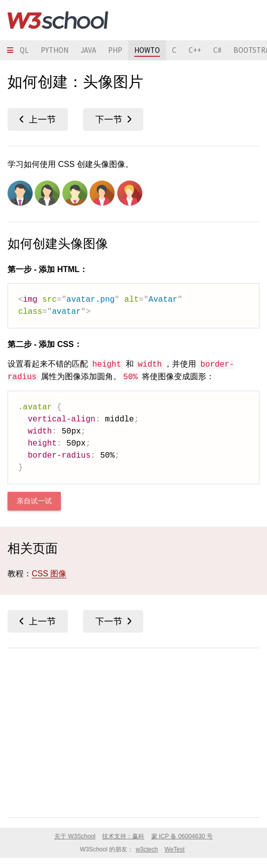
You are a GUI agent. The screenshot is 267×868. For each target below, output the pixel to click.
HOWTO (147, 50)
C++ (195, 50)
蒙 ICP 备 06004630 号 (182, 836)
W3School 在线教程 (58, 20)
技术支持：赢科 (123, 836)
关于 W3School (75, 836)
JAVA (88, 50)
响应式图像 (113, 119)
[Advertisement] (133, 731)
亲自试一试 (34, 501)
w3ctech (147, 849)
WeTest (174, 849)
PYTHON (55, 50)
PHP (115, 50)
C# (217, 50)
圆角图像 (38, 119)
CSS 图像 (49, 574)
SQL (22, 50)
